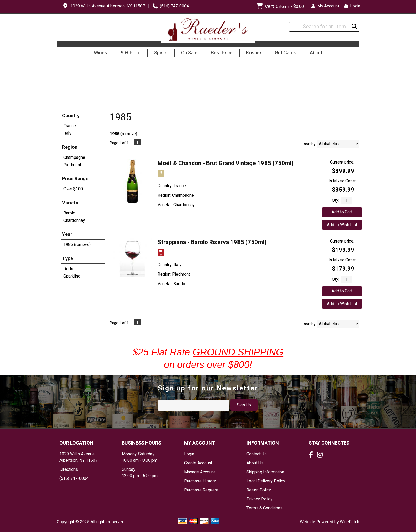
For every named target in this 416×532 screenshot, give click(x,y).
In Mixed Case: (342, 181)
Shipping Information (265, 472)
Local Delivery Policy (266, 481)
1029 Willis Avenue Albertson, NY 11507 (108, 6)
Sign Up (244, 405)
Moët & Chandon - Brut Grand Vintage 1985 (226, 163)
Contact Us (257, 454)
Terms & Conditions (265, 508)
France (70, 126)
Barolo (69, 213)
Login (352, 6)
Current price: (342, 162)
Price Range (75, 179)
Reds (68, 269)
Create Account (198, 463)
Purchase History (200, 481)
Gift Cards (286, 53)
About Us (255, 463)
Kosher (254, 53)
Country (71, 116)
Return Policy (259, 490)
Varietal (71, 203)
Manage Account (200, 472)
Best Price (222, 53)
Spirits (159, 53)
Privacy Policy (259, 499)
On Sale (189, 53)
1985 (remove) (77, 245)
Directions (69, 469)
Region (70, 147)
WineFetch (350, 522)
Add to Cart (342, 212)
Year (67, 234)
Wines (99, 53)
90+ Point (131, 53)
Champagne (74, 157)
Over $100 (73, 189)
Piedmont (72, 165)
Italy (67, 133)
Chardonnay (74, 221)
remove (129, 134)
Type (68, 259)
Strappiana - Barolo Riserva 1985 (212, 242)
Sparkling (72, 276)
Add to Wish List (342, 225)
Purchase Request (201, 490)
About (314, 53)
